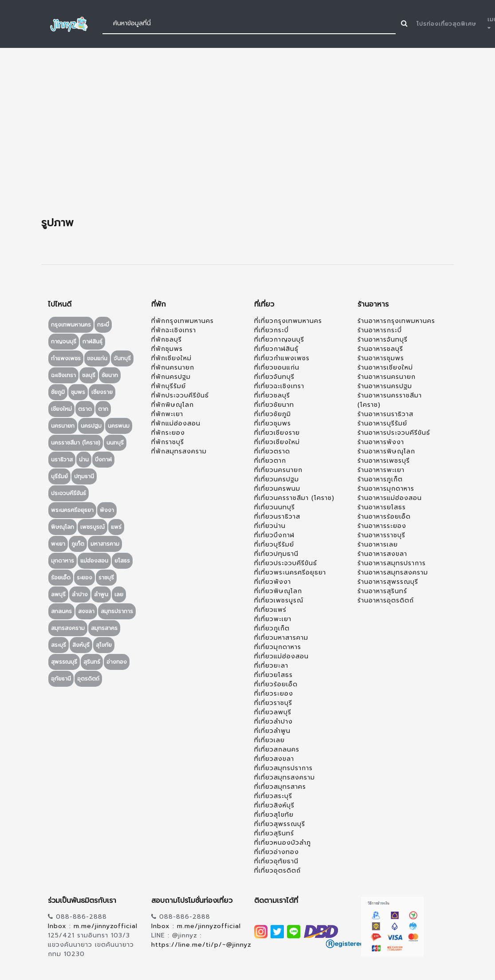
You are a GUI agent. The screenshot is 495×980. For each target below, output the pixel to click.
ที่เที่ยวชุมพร (273, 423)
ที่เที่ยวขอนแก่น (277, 368)
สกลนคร (61, 611)
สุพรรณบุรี (64, 662)
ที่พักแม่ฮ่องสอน (176, 423)
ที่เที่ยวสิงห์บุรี (274, 805)
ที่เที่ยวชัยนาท (274, 405)
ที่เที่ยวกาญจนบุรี (279, 340)
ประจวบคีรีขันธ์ (69, 493)
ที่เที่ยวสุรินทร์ (274, 833)
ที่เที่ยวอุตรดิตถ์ (277, 871)
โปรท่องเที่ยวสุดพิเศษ (446, 24)
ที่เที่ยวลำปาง (273, 722)
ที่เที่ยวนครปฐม (277, 479)
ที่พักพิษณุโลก (173, 405)
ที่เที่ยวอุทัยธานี (276, 861)
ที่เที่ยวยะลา (271, 666)
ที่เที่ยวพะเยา (273, 619)
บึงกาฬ (103, 460)
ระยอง (84, 578)
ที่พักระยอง (168, 433)
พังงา (107, 510)
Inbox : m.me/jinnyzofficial (93, 926)
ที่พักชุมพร (167, 349)
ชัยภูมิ (58, 392)
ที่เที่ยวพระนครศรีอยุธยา (290, 573)
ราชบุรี (106, 578)
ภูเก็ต (78, 544)
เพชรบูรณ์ (92, 527)
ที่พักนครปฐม (171, 377)
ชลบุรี (89, 375)
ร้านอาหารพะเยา (381, 470)
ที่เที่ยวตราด (272, 451)
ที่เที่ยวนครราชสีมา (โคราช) (294, 498)
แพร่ (116, 527)
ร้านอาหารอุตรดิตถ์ (386, 600)
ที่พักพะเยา (167, 414)
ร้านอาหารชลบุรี (380, 349)
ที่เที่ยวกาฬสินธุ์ (276, 349)
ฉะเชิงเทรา (63, 375)
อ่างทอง (117, 662)
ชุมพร (78, 392)
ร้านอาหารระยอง (382, 526)
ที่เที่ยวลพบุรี (273, 712)
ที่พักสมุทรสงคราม (179, 451)
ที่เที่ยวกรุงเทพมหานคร (288, 321)
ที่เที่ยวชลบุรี (272, 396)
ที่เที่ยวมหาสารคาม (281, 638)
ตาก (103, 409)
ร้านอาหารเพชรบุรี (384, 461)
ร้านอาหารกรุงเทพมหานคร (396, 321)
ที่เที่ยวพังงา (273, 582)
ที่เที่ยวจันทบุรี (274, 377)
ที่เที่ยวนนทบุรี (275, 507)
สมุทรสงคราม (68, 628)
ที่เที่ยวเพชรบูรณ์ (279, 600)
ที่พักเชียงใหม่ (171, 358)
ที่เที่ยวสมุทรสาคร (280, 787)
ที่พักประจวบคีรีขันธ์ (180, 396)
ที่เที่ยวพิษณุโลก (278, 591)
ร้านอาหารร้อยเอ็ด (384, 517)
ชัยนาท (110, 375)
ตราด (85, 409)
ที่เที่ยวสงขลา (274, 759)
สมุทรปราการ (117, 611)
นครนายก (63, 426)
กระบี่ (103, 325)
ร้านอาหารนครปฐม (385, 386)
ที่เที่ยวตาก (270, 461)
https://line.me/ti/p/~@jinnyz (201, 945)
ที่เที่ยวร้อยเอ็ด (276, 684)
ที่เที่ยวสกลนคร (277, 750)
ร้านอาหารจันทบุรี (383, 340)
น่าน (84, 460)
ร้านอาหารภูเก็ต (380, 479)
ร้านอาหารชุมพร (381, 358)
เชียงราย (102, 392)
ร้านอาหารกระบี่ (380, 330)
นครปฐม (91, 426)
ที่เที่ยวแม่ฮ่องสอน (281, 656)
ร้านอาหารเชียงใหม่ (385, 368)
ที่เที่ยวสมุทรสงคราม (285, 777)
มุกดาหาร (63, 561)
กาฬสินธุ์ (92, 342)
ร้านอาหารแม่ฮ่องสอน (390, 498)
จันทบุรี (122, 358)
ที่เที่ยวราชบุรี (273, 703)
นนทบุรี (115, 443)
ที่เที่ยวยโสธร (273, 675)
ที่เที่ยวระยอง (274, 694)
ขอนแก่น (97, 358)
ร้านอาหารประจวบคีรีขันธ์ (394, 433)
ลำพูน (101, 594)
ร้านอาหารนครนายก (387, 377)
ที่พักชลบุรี (167, 340)
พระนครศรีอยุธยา (72, 510)
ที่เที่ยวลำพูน (272, 731)
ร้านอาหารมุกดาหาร (386, 489)
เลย (119, 594)
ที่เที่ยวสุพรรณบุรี (280, 824)
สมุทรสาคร (104, 628)
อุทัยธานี (61, 679)
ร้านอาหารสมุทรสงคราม (393, 573)
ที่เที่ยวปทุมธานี (276, 554)
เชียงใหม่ (61, 409)
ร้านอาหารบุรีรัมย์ (382, 423)
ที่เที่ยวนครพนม (277, 489)
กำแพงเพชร (66, 358)
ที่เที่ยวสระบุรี (273, 796)
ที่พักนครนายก (173, 368)
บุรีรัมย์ (59, 476)
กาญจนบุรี (64, 342)
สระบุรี (59, 645)
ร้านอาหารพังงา (381, 442)
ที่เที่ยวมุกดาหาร (278, 647)
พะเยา (58, 544)
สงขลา (86, 611)
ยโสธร (122, 561)
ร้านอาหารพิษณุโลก (386, 451)
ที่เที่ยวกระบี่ (271, 330)
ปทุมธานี (84, 476)
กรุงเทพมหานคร (71, 325)
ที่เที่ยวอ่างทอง (277, 852)
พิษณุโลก (63, 527)
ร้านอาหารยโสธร (382, 507)
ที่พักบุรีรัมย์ (169, 386)
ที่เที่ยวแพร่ (270, 610)
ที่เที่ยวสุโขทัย (274, 815)
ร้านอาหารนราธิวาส (385, 414)
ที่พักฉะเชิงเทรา (174, 330)
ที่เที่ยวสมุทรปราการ (283, 768)
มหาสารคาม (105, 544)
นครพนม (119, 426)
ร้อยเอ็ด (61, 578)
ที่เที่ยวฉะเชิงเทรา (279, 386)
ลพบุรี (58, 594)
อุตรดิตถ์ (88, 679)
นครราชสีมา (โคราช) (76, 443)
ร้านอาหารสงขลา (382, 554)
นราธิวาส (62, 460)
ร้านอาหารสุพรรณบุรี (388, 582)
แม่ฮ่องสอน (94, 561)
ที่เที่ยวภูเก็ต (272, 628)
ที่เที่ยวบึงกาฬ (274, 535)
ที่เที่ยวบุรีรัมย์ (274, 545)
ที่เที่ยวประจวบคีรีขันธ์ (286, 563)
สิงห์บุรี (81, 645)
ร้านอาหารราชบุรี (381, 535)
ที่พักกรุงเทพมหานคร (183, 321)
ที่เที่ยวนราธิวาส (277, 517)
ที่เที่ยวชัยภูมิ (273, 414)
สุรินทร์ (92, 662)
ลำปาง (80, 594)
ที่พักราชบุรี (168, 442)
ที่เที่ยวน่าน (270, 526)
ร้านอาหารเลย (378, 545)
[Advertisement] (247, 132)
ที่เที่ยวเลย (269, 740)
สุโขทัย (104, 645)
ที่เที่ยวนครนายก (278, 470)
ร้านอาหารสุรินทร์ (382, 591)
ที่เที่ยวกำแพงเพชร (282, 358)
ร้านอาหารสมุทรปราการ (392, 563)
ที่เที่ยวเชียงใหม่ (277, 442)
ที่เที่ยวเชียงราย (277, 433)
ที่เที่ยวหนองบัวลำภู (283, 843)
